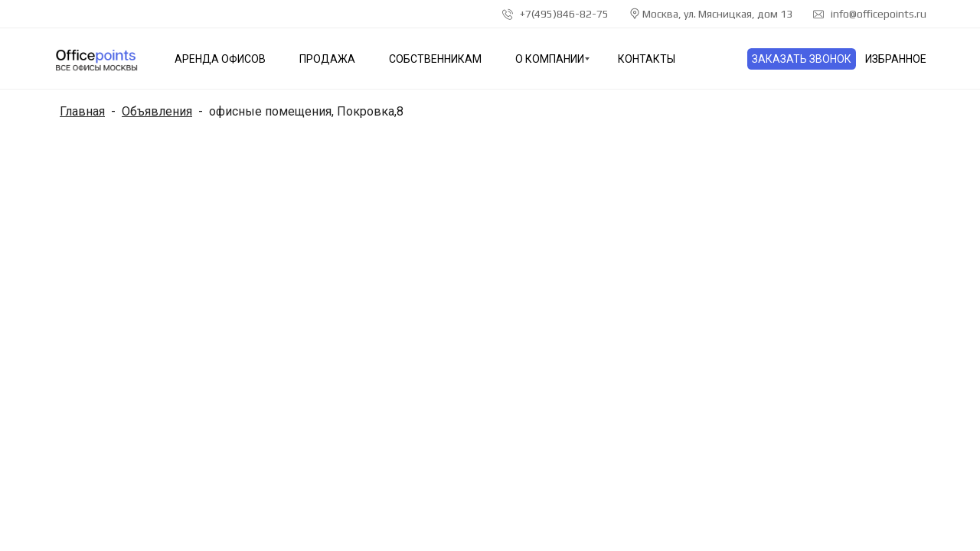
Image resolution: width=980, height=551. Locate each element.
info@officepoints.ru (870, 14)
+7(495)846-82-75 (555, 14)
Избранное (896, 59)
